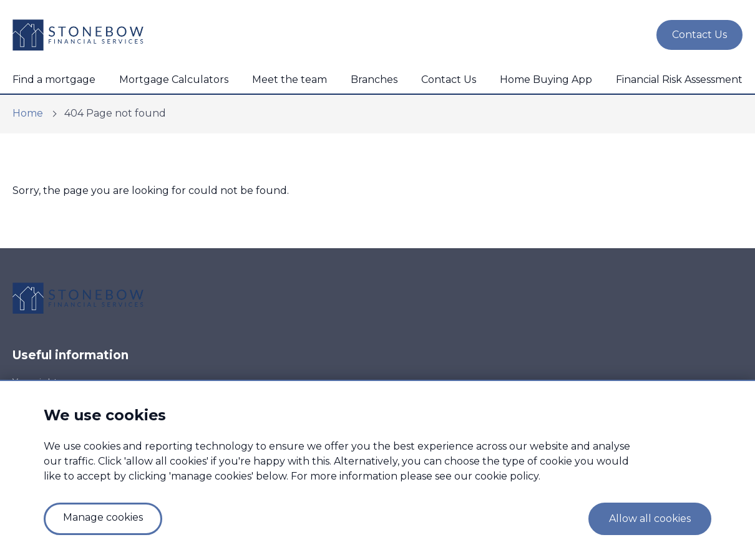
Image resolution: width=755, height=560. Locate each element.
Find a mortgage (54, 80)
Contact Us (449, 80)
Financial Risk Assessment (679, 80)
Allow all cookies (650, 519)
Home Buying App (546, 80)
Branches (374, 80)
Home (28, 113)
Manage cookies (103, 517)
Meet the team (290, 80)
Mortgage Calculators (174, 80)
